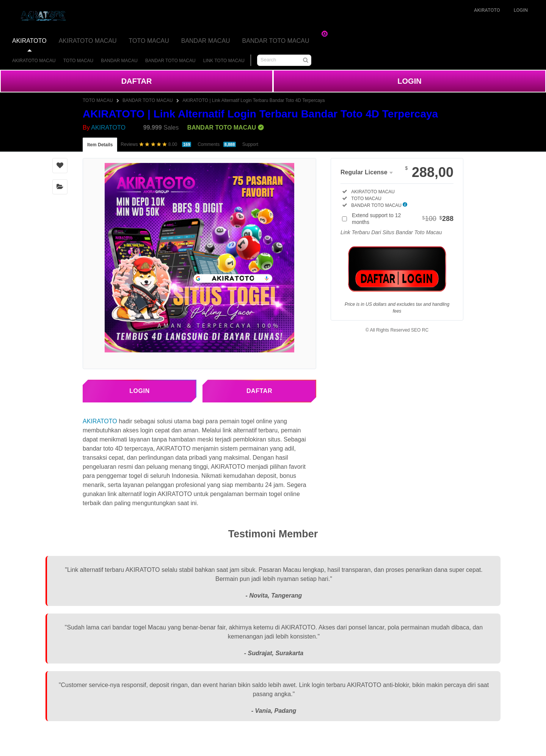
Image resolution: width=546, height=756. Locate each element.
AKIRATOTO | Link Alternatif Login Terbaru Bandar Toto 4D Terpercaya (253, 100)
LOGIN (409, 81)
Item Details (100, 145)
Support (250, 144)
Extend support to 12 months (403, 219)
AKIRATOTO (29, 41)
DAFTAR (137, 81)
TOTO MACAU (149, 41)
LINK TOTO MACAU (224, 61)
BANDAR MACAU (206, 41)
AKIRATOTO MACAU (88, 41)
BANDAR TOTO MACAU (276, 41)
